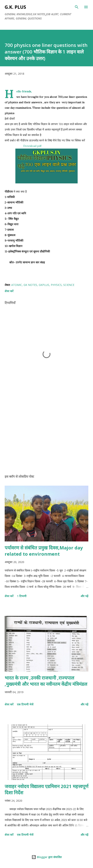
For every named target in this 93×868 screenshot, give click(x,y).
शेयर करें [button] (9, 291)
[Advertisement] (46, 435)
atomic (17, 285)
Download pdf (32, 146)
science (69, 285)
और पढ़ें (84, 596)
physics (56, 285)
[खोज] (77, 7)
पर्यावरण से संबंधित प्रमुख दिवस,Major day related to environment (44, 551)
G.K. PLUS (15, 7)
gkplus (44, 285)
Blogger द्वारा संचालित (47, 857)
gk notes (30, 285)
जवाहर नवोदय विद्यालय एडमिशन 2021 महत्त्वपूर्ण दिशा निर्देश (46, 789)
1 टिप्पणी (22, 596)
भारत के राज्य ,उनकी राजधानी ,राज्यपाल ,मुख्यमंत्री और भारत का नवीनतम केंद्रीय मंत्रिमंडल (46, 681)
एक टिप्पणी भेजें (25, 704)
